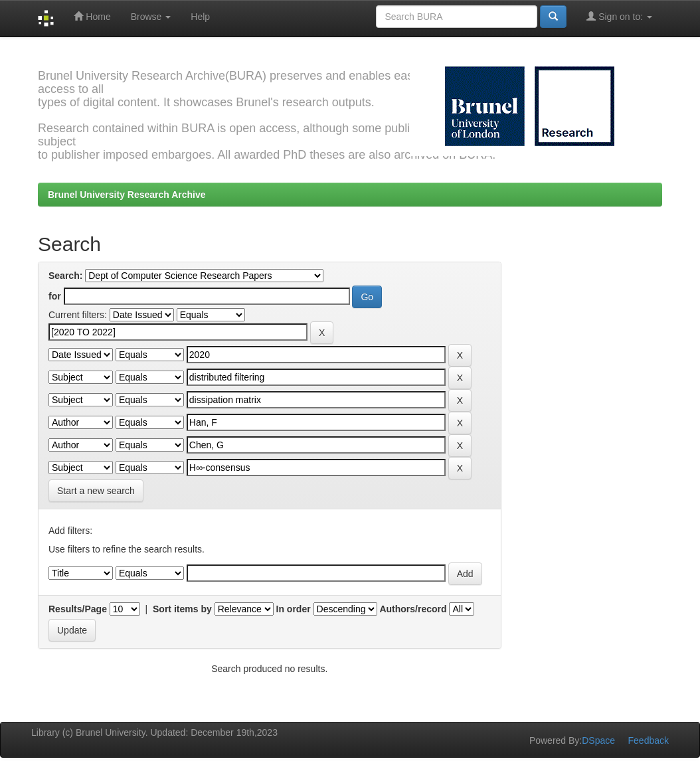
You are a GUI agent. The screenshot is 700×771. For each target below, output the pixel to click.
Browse (151, 17)
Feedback (649, 740)
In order (294, 609)
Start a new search (96, 491)
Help (200, 17)
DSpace (598, 740)
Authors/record (413, 609)
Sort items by (182, 609)
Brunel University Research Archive (127, 195)
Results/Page (78, 609)
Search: (65, 276)
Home (92, 16)
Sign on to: (619, 16)
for (55, 296)
